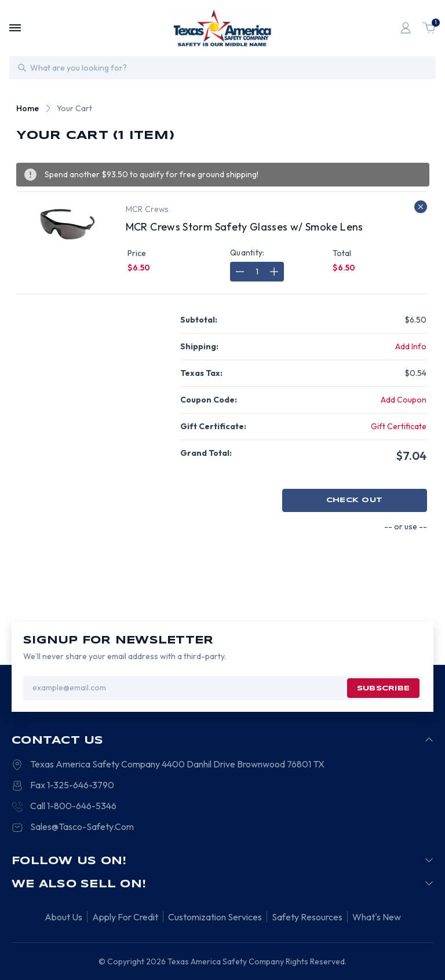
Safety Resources (307, 917)
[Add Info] (411, 347)
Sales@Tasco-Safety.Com (82, 827)
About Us (63, 917)
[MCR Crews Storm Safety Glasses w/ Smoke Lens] (257, 272)
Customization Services (215, 917)
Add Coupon (404, 400)
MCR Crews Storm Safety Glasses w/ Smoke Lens (245, 227)
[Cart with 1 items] (429, 28)
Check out (354, 500)
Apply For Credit (125, 917)
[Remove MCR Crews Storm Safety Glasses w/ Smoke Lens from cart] (421, 207)
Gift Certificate (399, 426)
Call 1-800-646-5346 (73, 806)
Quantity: (247, 253)
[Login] (406, 28)
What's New (377, 917)
